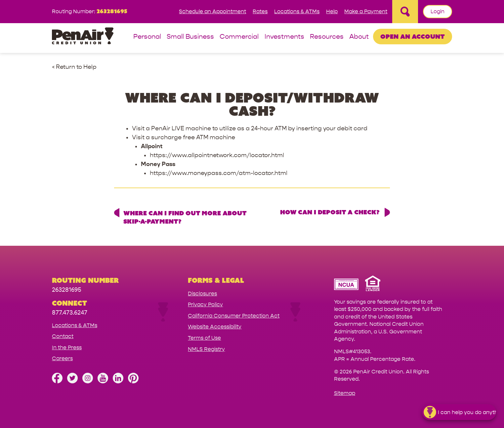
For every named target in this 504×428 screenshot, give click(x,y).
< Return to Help (74, 67)
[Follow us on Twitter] (72, 382)
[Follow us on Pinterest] (133, 382)
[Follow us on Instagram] (88, 382)
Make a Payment (366, 11)
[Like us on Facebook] (57, 382)
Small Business (190, 37)
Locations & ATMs (297, 11)
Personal (147, 37)
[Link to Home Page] (83, 37)
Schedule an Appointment (212, 11)
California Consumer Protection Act (234, 316)
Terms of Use (204, 338)
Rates (260, 11)
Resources (327, 37)
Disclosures (202, 294)
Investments (284, 37)
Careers (62, 358)
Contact (63, 336)
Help (332, 11)
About (359, 37)
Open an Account (413, 36)
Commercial (239, 37)
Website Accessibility (215, 327)
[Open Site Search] (405, 12)
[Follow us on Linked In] (118, 382)
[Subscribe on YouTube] (103, 382)
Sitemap (345, 393)
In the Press (67, 347)
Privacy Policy (205, 304)
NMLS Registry (206, 349)
